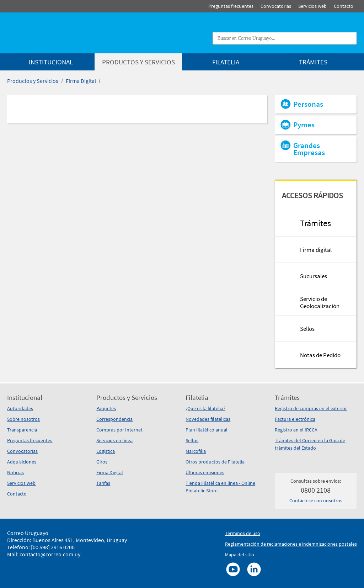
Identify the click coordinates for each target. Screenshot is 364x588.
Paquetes (106, 408)
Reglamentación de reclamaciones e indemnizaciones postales (291, 544)
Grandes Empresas (309, 149)
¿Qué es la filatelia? (205, 408)
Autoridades (20, 408)
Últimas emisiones (205, 472)
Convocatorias (22, 451)
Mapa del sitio (240, 555)
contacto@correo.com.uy (50, 554)
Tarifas (103, 483)
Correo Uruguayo (28, 533)
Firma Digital (81, 81)
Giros (102, 462)
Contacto (17, 494)
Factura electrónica (295, 419)
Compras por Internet (119, 430)
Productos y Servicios (33, 81)
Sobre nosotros (23, 419)
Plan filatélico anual (207, 430)
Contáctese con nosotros (316, 500)
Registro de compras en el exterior (311, 408)
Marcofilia (196, 451)
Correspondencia (114, 419)
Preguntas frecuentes (30, 440)
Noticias (15, 472)
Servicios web (21, 483)
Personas (308, 104)
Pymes (304, 125)
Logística (106, 451)
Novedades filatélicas (208, 419)
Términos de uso (243, 533)
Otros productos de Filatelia (215, 462)
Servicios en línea (114, 440)
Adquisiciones (22, 462)
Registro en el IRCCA (296, 430)
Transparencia (22, 430)
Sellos (192, 440)
